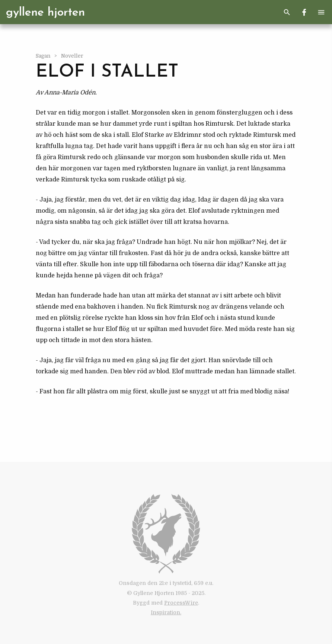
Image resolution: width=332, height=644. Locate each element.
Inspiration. (166, 612)
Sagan (44, 56)
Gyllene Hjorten (45, 13)
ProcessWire (181, 603)
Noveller (72, 56)
